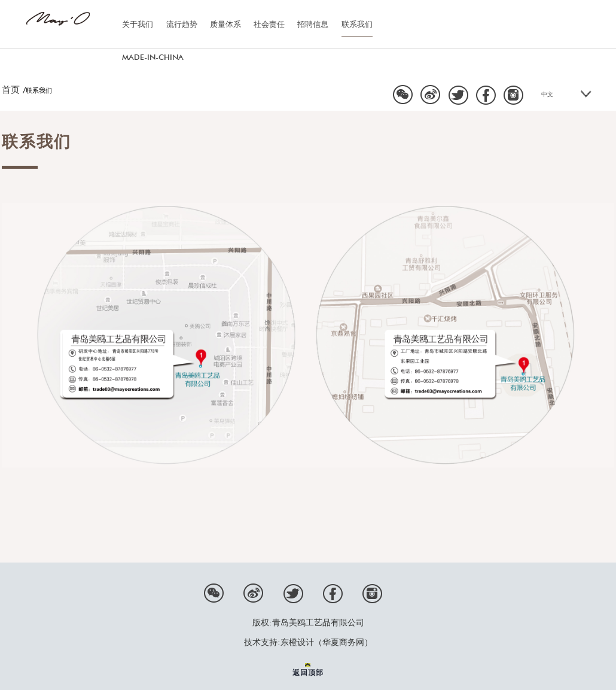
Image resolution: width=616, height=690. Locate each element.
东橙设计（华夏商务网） (327, 642)
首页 (11, 90)
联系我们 (357, 24)
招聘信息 (313, 24)
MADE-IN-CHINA (153, 57)
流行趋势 (182, 24)
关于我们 (138, 24)
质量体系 (225, 24)
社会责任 (269, 24)
